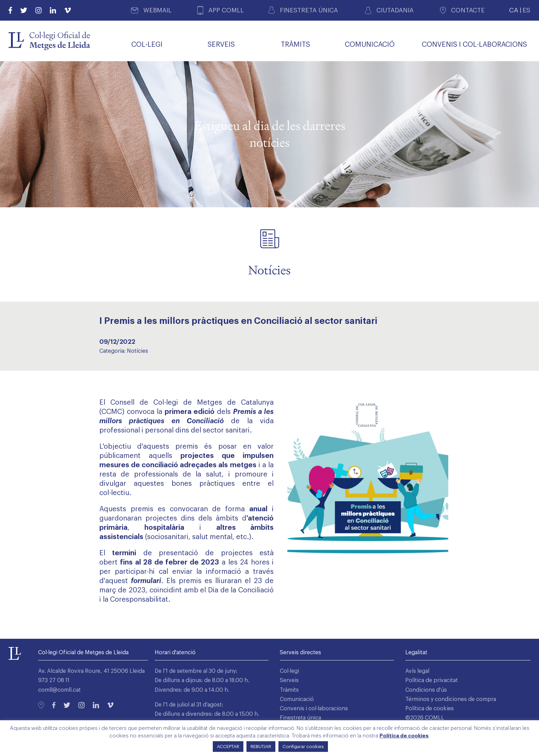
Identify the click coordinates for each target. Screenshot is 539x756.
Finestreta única (300, 718)
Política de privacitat (432, 680)
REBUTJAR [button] (261, 747)
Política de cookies (430, 709)
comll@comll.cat (59, 690)
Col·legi (289, 671)
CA (514, 10)
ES (526, 10)
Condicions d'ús (426, 690)
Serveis (289, 680)
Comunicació (297, 699)
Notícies (137, 351)
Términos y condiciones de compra (451, 699)
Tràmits (289, 690)
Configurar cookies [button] (303, 747)
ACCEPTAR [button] (228, 747)
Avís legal (417, 671)
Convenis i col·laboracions (314, 709)
